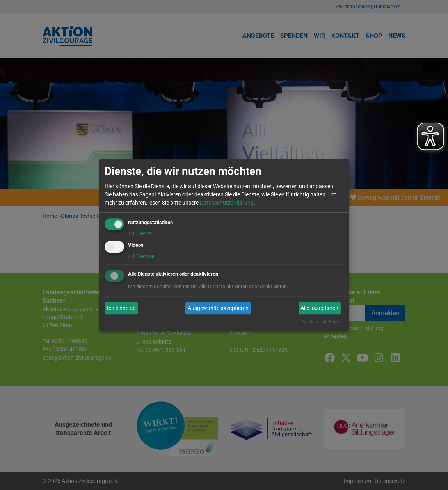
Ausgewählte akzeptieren (218, 308)
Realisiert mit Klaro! (321, 322)
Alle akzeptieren (319, 308)
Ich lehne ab (121, 308)
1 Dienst (140, 233)
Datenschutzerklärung (227, 203)
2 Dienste (141, 257)
